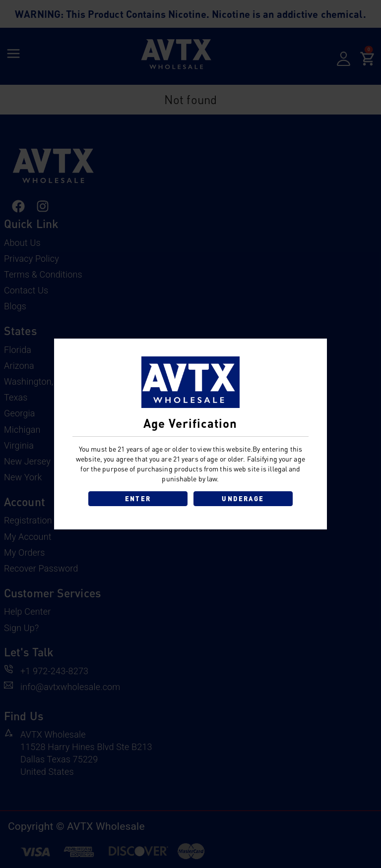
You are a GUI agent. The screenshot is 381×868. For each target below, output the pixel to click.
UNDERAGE (243, 499)
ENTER (138, 499)
